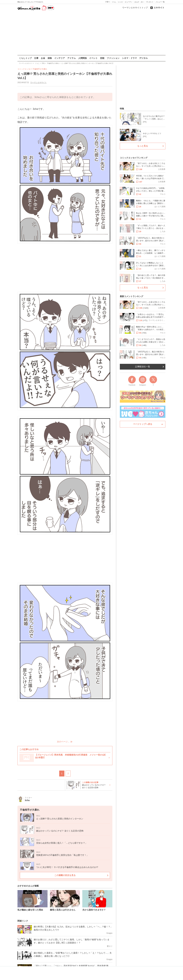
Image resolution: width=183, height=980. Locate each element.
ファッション (113, 58)
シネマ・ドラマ (129, 58)
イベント (93, 58)
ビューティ (129, 2)
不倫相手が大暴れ (40, 69)
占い (142, 2)
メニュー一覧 (160, 2)
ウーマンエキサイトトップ (135, 8)
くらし (114, 2)
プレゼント (150, 2)
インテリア (60, 58)
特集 (122, 109)
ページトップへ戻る (143, 424)
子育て (108, 2)
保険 (50, 58)
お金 (43, 58)
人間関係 (82, 58)
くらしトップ (25, 58)
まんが (137, 2)
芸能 (102, 58)
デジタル (144, 58)
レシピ (121, 2)
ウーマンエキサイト (38, 83)
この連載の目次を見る (65, 875)
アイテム (72, 58)
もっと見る (143, 146)
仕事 (36, 58)
